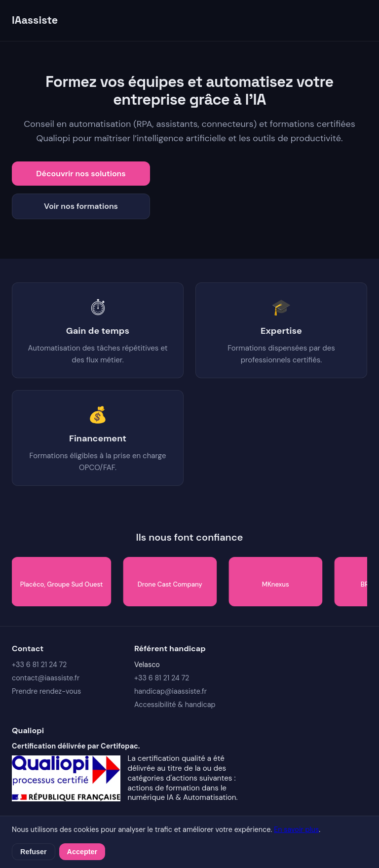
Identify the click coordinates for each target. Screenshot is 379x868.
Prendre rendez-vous (46, 691)
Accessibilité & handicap (175, 705)
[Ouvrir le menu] (359, 20)
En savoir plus (296, 829)
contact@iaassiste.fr (46, 678)
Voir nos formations (81, 206)
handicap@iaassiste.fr (171, 691)
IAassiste (35, 20)
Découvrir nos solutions (81, 174)
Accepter (82, 852)
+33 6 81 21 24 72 (39, 665)
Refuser (34, 852)
